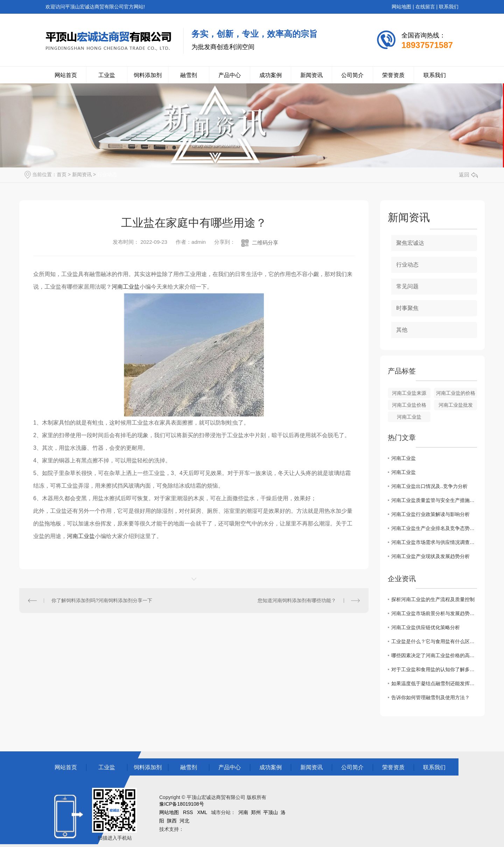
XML (202, 812)
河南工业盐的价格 (456, 393)
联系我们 (449, 7)
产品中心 (230, 75)
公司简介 (352, 75)
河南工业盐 (126, 287)
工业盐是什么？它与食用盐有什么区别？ (434, 641)
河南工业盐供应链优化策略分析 (426, 627)
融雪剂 (189, 75)
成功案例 (271, 75)
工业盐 (107, 75)
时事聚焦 (407, 308)
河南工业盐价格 (409, 405)
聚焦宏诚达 (410, 243)
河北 (184, 821)
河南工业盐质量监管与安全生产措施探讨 (434, 500)
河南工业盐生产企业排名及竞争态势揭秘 (434, 528)
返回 (468, 175)
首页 (62, 174)
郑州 (256, 812)
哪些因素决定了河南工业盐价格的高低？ (434, 655)
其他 (402, 330)
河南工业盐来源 (409, 393)
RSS (188, 812)
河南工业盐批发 (456, 405)
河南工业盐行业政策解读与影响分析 (430, 514)
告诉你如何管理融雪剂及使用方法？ (430, 697)
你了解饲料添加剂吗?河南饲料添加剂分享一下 (102, 600)
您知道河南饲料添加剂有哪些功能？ (297, 600)
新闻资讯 (311, 75)
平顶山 (271, 812)
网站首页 (66, 75)
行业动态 (107, 174)
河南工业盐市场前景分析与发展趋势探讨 (434, 613)
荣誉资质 (393, 75)
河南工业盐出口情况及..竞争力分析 (429, 486)
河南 (243, 812)
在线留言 (425, 7)
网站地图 (401, 7)
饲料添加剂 (148, 75)
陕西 (172, 821)
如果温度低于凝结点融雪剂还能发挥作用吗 (434, 683)
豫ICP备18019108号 (182, 804)
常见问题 (407, 286)
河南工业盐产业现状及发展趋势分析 (430, 556)
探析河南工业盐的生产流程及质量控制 (433, 599)
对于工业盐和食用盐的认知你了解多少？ (434, 669)
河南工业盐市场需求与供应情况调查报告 (434, 542)
